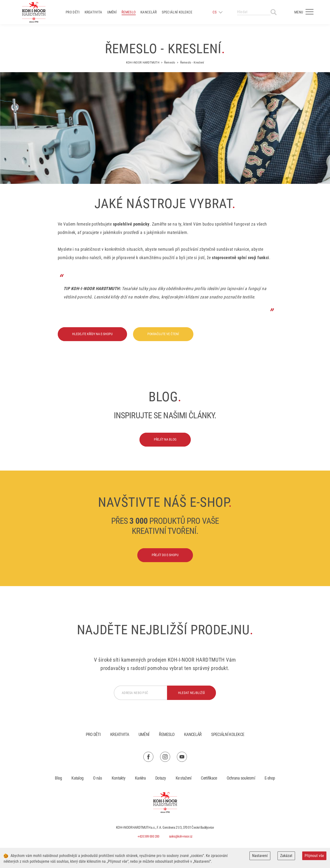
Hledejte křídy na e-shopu (92, 334)
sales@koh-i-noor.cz (181, 836)
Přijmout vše (314, 856)
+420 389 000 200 (148, 836)
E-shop (270, 778)
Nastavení (260, 856)
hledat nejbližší (191, 693)
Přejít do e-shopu (165, 555)
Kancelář (149, 12)
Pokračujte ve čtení (163, 334)
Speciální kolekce (177, 12)
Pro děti (73, 12)
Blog (58, 778)
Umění (112, 12)
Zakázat (286, 856)
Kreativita (93, 12)
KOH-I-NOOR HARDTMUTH (143, 62)
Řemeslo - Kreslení (192, 62)
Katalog (77, 778)
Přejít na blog (165, 439)
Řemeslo (129, 12)
